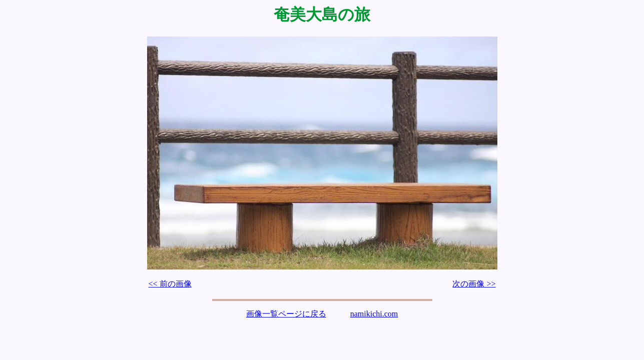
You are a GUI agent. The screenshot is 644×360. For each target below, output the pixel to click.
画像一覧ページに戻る (286, 314)
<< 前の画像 (170, 284)
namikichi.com (374, 314)
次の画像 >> (474, 284)
